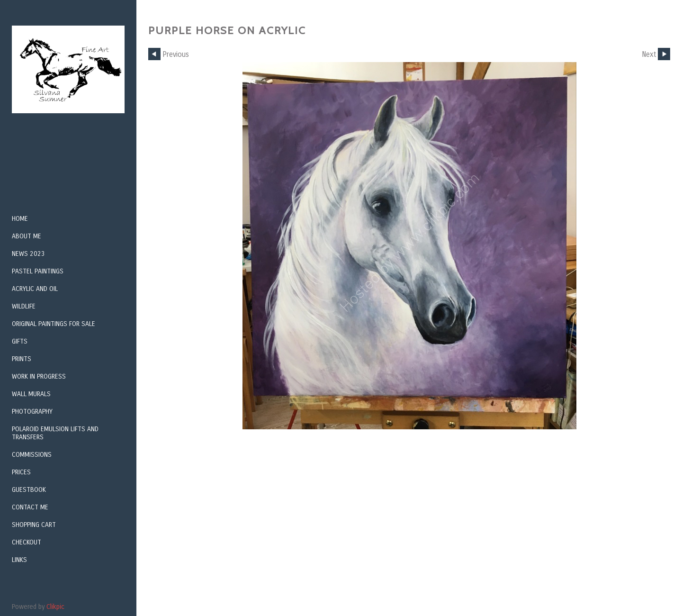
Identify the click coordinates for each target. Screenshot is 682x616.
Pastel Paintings (38, 271)
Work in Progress (39, 376)
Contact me (30, 507)
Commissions (32, 455)
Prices (21, 472)
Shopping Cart (34, 525)
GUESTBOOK (29, 490)
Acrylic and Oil (35, 289)
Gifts (20, 341)
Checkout (27, 542)
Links (19, 560)
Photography (32, 412)
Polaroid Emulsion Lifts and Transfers (55, 433)
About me (27, 236)
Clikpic (55, 607)
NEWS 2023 (28, 254)
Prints (22, 359)
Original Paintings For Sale (54, 324)
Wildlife (24, 306)
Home (20, 219)
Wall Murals (31, 394)
